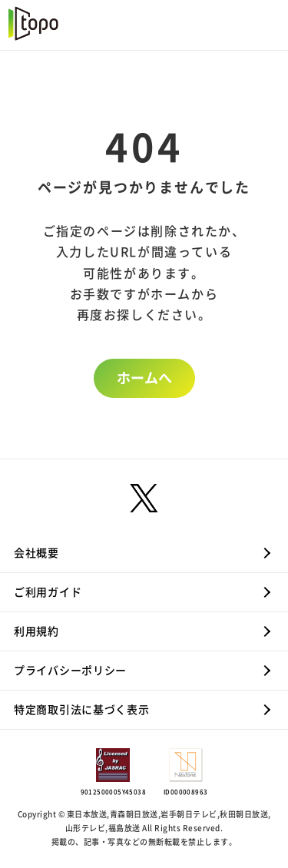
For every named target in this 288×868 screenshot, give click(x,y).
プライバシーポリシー (70, 671)
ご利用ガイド (48, 592)
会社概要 (36, 553)
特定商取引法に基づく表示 (81, 710)
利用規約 (36, 631)
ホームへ (144, 378)
